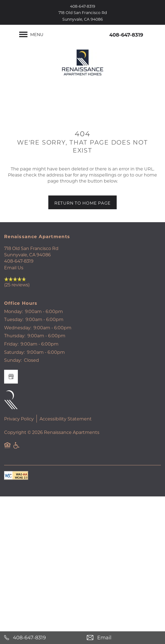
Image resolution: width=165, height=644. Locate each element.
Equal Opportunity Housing (7, 448)
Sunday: (13, 360)
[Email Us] (124, 638)
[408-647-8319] (41, 638)
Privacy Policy (19, 419)
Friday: (11, 344)
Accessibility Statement (66, 419)
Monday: (13, 311)
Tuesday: (14, 319)
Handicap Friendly (17, 448)
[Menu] (31, 34)
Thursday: (15, 335)
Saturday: (14, 352)
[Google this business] (11, 377)
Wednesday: (18, 328)
